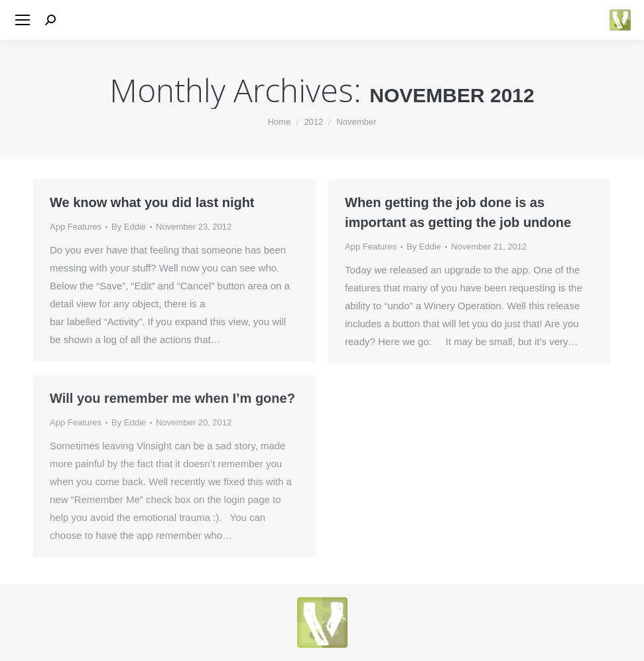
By (129, 227)
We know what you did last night (152, 202)
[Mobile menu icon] (23, 20)
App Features (76, 227)
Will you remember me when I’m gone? (172, 398)
